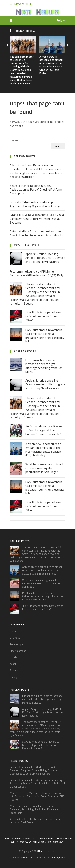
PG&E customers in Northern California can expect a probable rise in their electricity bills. (45, 336)
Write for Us (39, 842)
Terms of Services (46, 839)
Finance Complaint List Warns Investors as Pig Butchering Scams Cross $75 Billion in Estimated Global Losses (37, 783)
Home (13, 631)
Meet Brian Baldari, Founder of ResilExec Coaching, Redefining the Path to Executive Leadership (34, 809)
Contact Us (29, 839)
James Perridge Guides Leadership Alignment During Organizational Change (35, 204)
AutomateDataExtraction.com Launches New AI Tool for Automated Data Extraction (37, 233)
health (13, 664)
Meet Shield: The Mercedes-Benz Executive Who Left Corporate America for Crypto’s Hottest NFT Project (37, 796)
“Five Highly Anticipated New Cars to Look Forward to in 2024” (43, 316)
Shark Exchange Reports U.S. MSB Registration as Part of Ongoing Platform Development (36, 190)
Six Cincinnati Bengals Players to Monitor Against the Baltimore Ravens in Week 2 (44, 430)
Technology (16, 644)
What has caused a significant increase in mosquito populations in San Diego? (45, 468)
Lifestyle (14, 677)
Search (14, 141)
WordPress (29, 857)
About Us (16, 839)
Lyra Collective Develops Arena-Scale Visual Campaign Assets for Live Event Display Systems (37, 219)
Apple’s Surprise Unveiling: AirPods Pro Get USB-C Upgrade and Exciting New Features (45, 258)
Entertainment (18, 651)
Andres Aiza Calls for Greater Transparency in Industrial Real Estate (35, 821)
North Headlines (47, 851)
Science (14, 670)
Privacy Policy (24, 842)
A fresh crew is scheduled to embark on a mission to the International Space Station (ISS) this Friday (51, 65)
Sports (14, 657)
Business (15, 638)
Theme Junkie (58, 857)
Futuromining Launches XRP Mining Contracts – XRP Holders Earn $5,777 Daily (36, 274)
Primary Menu (21, 4)
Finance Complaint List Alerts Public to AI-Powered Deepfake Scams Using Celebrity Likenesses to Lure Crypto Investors (34, 770)
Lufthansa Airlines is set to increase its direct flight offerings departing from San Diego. (44, 366)
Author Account (56, 842)
